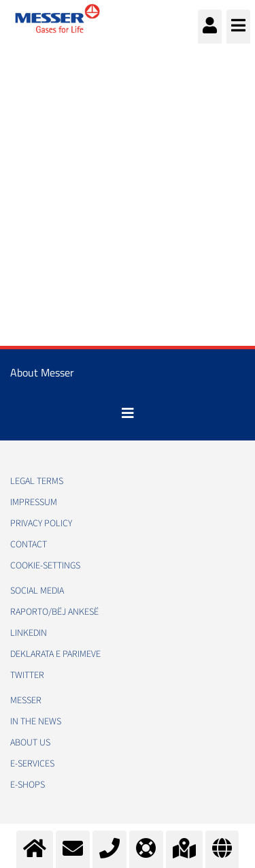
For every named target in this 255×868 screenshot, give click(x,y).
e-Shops (28, 785)
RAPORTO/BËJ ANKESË (54, 612)
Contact (29, 545)
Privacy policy (41, 524)
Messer (26, 701)
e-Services (32, 764)
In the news (36, 722)
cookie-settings (45, 566)
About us (30, 743)
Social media (37, 591)
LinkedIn (29, 633)
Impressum (34, 502)
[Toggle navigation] (128, 413)
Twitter (27, 675)
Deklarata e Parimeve (55, 654)
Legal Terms (37, 481)
